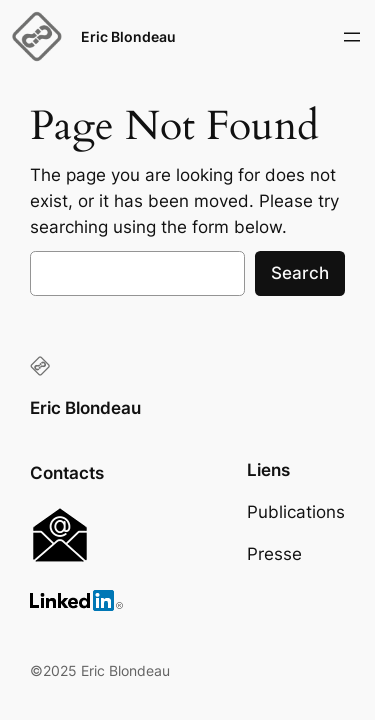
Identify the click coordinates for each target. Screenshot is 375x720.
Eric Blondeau (128, 36)
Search (300, 273)
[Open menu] (352, 37)
